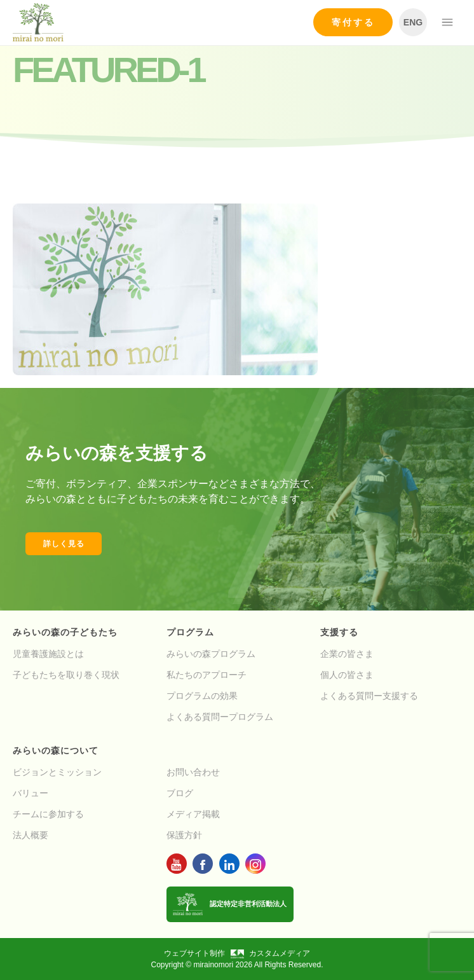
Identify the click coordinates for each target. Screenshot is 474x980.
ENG (413, 22)
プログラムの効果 (202, 696)
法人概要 (30, 835)
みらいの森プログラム (211, 654)
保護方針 (184, 835)
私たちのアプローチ (207, 675)
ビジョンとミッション (57, 772)
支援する (339, 632)
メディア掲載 (193, 814)
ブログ (180, 793)
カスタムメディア (270, 953)
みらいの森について (56, 750)
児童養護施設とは (48, 654)
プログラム (190, 632)
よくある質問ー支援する (369, 696)
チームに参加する (48, 814)
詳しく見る (64, 544)
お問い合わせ (193, 772)
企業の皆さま (347, 654)
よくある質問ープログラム (220, 717)
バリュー (30, 793)
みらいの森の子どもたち (65, 632)
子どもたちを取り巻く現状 (66, 675)
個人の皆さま (347, 675)
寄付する (353, 22)
